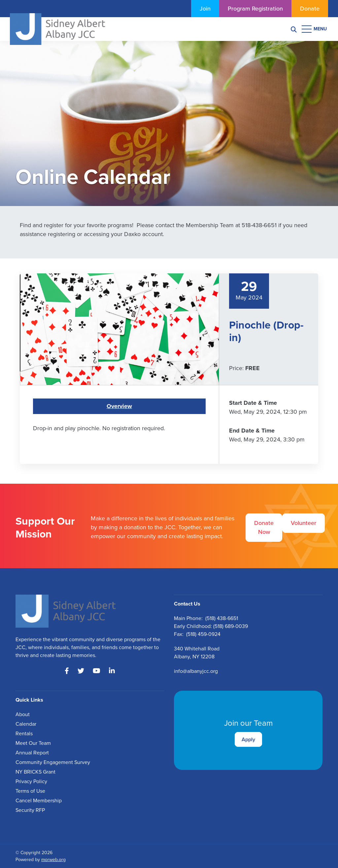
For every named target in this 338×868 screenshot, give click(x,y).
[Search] (294, 29)
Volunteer (304, 523)
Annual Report (32, 753)
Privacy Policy (31, 781)
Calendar (26, 724)
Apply (248, 739)
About (23, 714)
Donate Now (264, 527)
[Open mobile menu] (315, 29)
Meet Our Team (33, 743)
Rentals (24, 733)
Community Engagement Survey (53, 762)
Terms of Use (30, 791)
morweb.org (53, 860)
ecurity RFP (32, 810)
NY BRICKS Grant (35, 772)
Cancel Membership (39, 800)
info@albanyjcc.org (196, 671)
